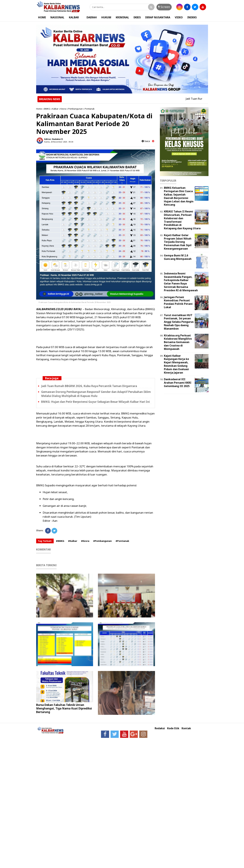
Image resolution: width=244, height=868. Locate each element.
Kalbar (55, 109)
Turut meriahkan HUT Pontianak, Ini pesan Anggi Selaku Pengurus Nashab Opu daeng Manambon (179, 322)
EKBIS (137, 17)
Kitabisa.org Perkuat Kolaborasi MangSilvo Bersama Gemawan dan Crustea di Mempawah (178, 342)
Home (39, 109)
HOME (42, 17)
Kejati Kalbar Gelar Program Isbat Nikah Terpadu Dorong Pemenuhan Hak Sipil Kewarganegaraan (178, 242)
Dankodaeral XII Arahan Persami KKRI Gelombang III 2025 (178, 383)
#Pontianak (122, 541)
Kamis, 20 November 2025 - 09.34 (59, 142)
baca (146, 141)
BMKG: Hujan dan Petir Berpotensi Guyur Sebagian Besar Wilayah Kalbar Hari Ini (95, 402)
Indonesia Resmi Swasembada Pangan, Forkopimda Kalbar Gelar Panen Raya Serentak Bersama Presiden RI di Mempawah (181, 282)
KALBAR (74, 17)
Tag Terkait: (45, 541)
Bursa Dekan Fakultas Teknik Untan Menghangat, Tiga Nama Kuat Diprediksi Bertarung (64, 708)
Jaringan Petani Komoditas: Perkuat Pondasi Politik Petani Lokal (178, 302)
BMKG (47, 109)
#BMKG (60, 541)
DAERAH (92, 17)
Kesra (63, 109)
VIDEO (179, 17)
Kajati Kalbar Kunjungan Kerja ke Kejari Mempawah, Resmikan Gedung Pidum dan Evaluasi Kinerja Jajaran (176, 364)
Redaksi (160, 728)
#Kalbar (73, 541)
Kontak (186, 728)
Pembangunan (75, 109)
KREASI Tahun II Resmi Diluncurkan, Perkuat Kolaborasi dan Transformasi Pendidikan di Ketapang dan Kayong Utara (182, 220)
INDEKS (192, 17)
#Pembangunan (102, 541)
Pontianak (90, 109)
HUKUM (106, 17)
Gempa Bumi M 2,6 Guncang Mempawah (178, 257)
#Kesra (85, 541)
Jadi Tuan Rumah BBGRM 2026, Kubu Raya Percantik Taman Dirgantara (89, 386)
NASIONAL (57, 17)
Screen (164, 7)
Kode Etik (173, 728)
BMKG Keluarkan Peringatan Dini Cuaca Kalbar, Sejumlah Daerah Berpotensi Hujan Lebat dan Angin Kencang (179, 196)
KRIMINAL (122, 17)
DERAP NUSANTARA (158, 17)
